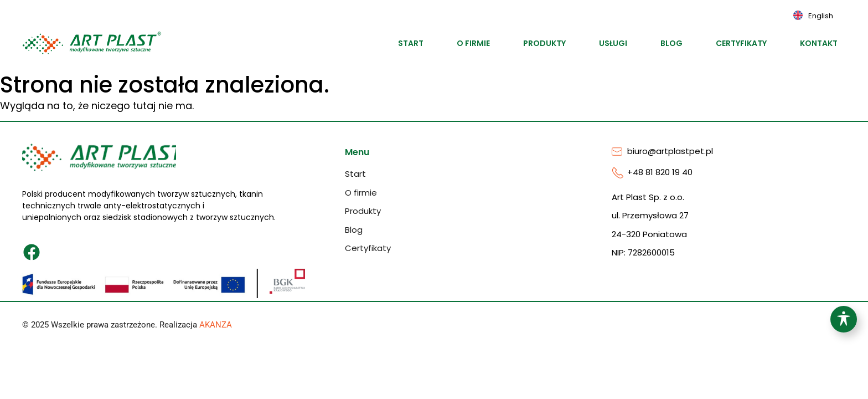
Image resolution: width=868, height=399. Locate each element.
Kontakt (819, 43)
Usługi (613, 43)
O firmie (473, 43)
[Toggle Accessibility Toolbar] (844, 319)
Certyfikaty (741, 43)
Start (411, 43)
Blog (671, 43)
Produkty (544, 43)
